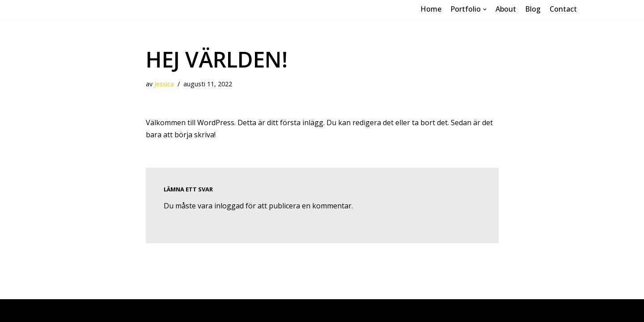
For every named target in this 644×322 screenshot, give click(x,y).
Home (431, 9)
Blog (533, 9)
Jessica (164, 84)
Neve (76, 310)
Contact (563, 9)
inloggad (229, 206)
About (506, 9)
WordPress (146, 310)
